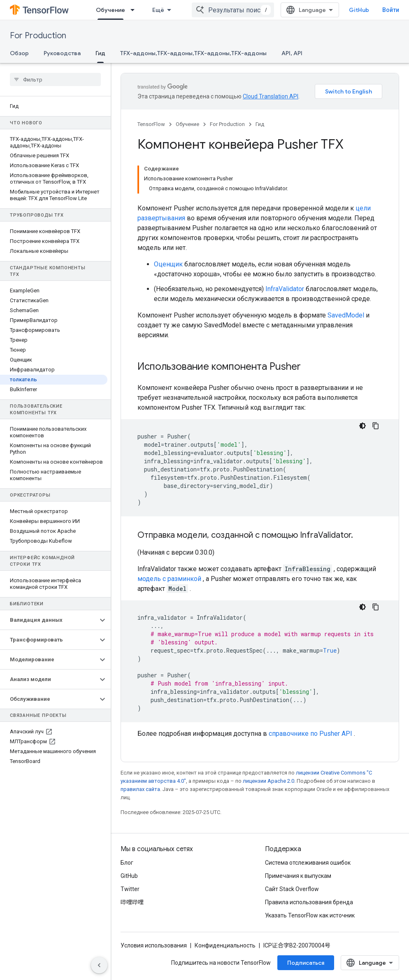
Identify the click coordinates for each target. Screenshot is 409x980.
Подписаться (306, 963)
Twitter (130, 889)
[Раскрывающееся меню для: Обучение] (135, 10)
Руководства (62, 53)
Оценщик (168, 264)
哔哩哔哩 (132, 902)
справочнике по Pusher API (310, 734)
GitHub (359, 10)
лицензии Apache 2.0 (268, 781)
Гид (260, 124)
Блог (127, 863)
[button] (49, 620)
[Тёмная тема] (363, 426)
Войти (391, 10)
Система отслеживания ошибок (308, 863)
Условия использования (154, 945)
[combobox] (233, 10)
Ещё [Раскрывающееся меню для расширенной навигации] (158, 10)
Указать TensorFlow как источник (310, 915)
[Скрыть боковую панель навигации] (99, 965)
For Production (38, 36)
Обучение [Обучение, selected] (110, 10)
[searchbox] (55, 79)
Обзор (19, 53)
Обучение (187, 124)
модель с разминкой (169, 579)
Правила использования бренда (309, 902)
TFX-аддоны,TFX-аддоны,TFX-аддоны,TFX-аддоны (193, 53)
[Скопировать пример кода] (376, 426)
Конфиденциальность (225, 945)
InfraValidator (285, 289)
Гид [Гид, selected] (100, 53)
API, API (292, 53)
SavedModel (346, 315)
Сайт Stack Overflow (292, 889)
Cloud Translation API (271, 96)
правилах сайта (140, 789)
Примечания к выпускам (298, 876)
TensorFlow (151, 124)
